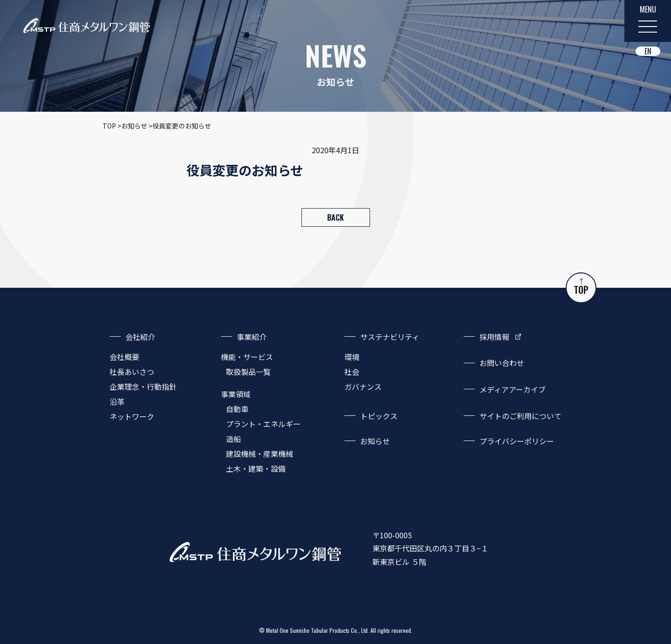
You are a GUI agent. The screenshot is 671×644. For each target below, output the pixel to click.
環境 (352, 357)
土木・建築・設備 (256, 468)
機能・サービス (247, 357)
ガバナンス (363, 386)
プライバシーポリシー (517, 441)
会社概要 (124, 357)
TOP (581, 288)
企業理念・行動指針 (143, 386)
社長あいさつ (132, 372)
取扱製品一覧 (248, 372)
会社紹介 (140, 337)
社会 (352, 372)
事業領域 (236, 394)
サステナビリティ (390, 337)
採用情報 (494, 337)
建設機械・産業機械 (260, 454)
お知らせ (375, 441)
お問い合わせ (502, 363)
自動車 (237, 409)
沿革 (117, 401)
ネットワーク (132, 416)
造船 (233, 439)
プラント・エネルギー (263, 424)
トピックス (379, 416)
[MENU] (648, 21)
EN (648, 51)
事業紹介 (252, 337)
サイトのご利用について (520, 416)
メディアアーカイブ (513, 389)
